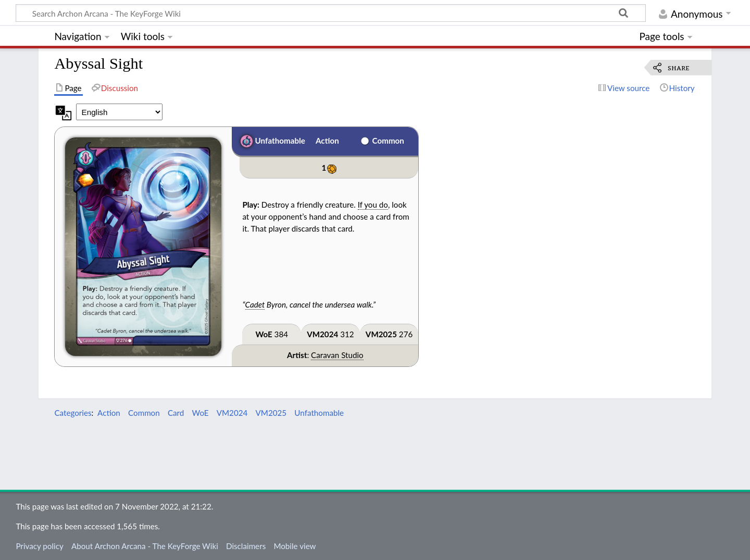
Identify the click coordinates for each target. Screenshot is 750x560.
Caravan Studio (337, 355)
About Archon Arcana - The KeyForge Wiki (145, 546)
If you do (373, 205)
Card (176, 413)
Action (327, 141)
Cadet (255, 304)
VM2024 (322, 334)
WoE (264, 334)
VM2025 (381, 334)
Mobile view (295, 546)
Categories (73, 413)
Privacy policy (39, 546)
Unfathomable (280, 141)
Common (388, 141)
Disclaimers (246, 546)
